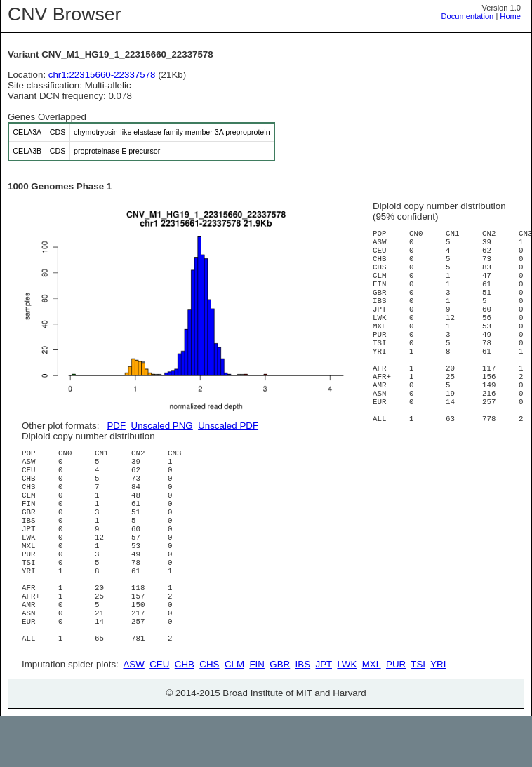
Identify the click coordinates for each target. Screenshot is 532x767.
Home (510, 16)
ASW (133, 715)
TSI (418, 715)
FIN (257, 715)
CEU (159, 715)
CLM (234, 715)
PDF (116, 426)
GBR (280, 715)
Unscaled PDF (228, 426)
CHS (209, 715)
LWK (347, 715)
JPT (324, 715)
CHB (185, 715)
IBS (303, 715)
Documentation (468, 16)
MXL (372, 715)
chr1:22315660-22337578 (102, 75)
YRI (438, 715)
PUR (396, 715)
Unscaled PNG (162, 426)
